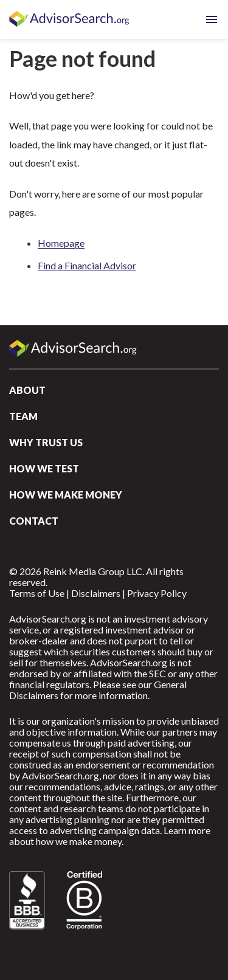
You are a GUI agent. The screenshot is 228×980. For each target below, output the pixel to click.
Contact (34, 521)
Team (23, 416)
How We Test (44, 468)
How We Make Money (66, 495)
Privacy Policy (157, 593)
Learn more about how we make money (110, 836)
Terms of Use (37, 593)
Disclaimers (96, 593)
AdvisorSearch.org (70, 19)
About (27, 390)
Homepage (61, 243)
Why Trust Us (46, 442)
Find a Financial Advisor (87, 265)
